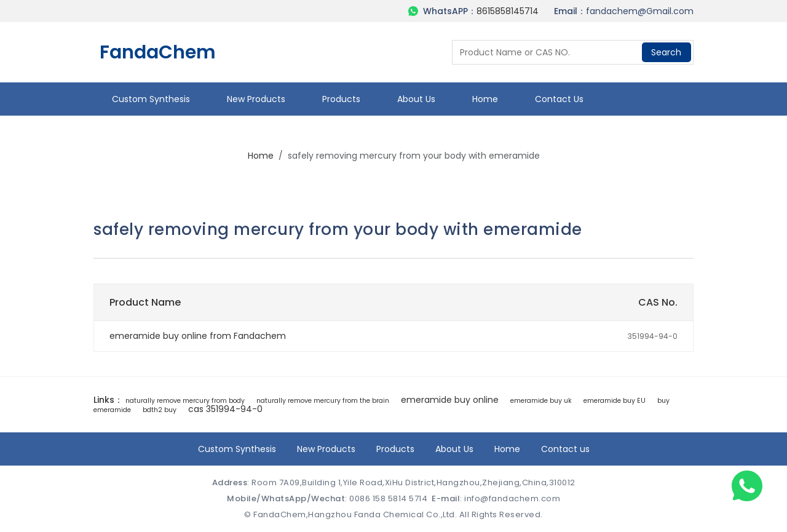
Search (666, 52)
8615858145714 (508, 11)
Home (485, 99)
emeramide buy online (450, 400)
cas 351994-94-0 (225, 409)
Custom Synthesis (151, 99)
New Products (256, 99)
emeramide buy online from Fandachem (198, 336)
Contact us (559, 99)
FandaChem (158, 52)
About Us (416, 99)
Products (341, 99)
